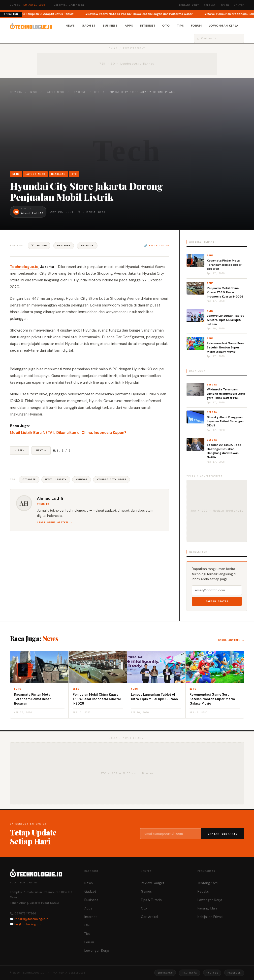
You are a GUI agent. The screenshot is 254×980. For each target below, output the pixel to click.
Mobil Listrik (56, 479)
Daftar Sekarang (223, 834)
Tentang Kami (189, 5)
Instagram (165, 973)
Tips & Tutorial (152, 900)
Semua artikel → (231, 640)
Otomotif (29, 479)
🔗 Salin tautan (157, 245)
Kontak (239, 5)
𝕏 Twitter (39, 245)
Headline (79, 92)
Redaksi (210, 5)
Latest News (55, 92)
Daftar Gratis (217, 601)
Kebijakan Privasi (210, 917)
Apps (129, 26)
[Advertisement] (127, 132)
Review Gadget (153, 883)
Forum (197, 26)
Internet (148, 26)
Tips (180, 26)
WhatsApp (64, 245)
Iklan (225, 5)
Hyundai (82, 479)
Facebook (87, 245)
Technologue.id (24, 267)
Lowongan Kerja (224, 26)
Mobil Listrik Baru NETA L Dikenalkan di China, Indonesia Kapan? (68, 433)
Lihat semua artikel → (55, 522)
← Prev (19, 450)
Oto (166, 26)
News (70, 26)
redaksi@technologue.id (32, 919)
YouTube (212, 973)
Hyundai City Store (111, 479)
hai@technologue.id (28, 924)
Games (146, 891)
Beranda (16, 92)
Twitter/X (190, 973)
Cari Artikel (149, 917)
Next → (41, 450)
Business (110, 26)
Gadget (89, 26)
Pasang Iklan (207, 908)
